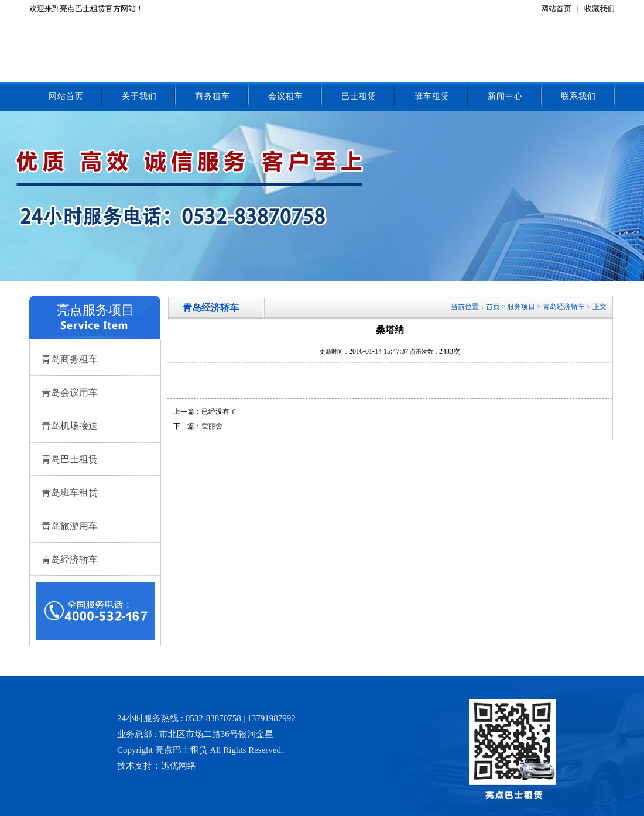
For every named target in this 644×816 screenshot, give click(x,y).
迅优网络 (179, 766)
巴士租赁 (359, 96)
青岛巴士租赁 (70, 459)
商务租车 (213, 96)
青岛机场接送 (70, 426)
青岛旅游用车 (70, 526)
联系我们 (578, 96)
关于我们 (139, 96)
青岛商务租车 (70, 359)
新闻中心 (505, 96)
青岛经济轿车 (70, 559)
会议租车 (286, 96)
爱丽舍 (212, 426)
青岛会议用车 (70, 392)
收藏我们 (600, 8)
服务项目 (521, 307)
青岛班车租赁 (70, 493)
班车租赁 (432, 96)
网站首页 (556, 8)
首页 (493, 307)
